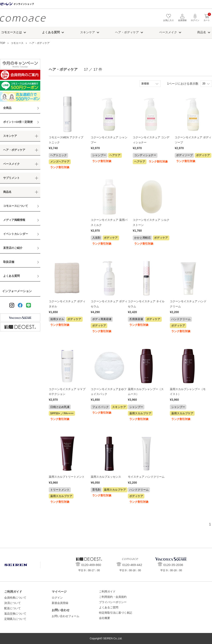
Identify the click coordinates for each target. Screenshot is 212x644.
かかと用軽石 (142, 238)
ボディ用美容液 (102, 319)
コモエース (23, 19)
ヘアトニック (59, 155)
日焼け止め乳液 (60, 407)
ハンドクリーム (181, 319)
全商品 (7, 108)
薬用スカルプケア (140, 413)
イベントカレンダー (16, 234)
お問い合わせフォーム (66, 616)
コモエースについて (16, 206)
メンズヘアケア (60, 162)
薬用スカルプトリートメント (67, 477)
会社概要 (105, 618)
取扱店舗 (9, 262)
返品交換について (15, 614)
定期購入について (15, 619)
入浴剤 (96, 238)
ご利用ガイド (107, 591)
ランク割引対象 (60, 167)
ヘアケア (115, 155)
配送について (13, 608)
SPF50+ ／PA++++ (62, 413)
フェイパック (100, 407)
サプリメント (11, 178)
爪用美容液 (136, 319)
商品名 (202, 32)
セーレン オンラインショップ (17, 4)
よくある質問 (11, 276)
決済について (13, 603)
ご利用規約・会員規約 (113, 597)
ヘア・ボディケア (127, 32)
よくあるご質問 (109, 607)
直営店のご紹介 (13, 248)
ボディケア (203, 155)
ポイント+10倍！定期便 (18, 122)
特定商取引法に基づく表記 (116, 613)
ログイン (57, 598)
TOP (3, 43)
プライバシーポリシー (113, 602)
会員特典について (15, 598)
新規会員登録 (60, 603)
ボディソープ (184, 155)
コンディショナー (145, 155)
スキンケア (88, 32)
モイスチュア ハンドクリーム (146, 477)
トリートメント (60, 490)
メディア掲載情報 (14, 220)
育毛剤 (96, 490)
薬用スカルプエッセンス (106, 477)
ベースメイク (168, 32)
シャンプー (99, 155)
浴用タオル (57, 319)
